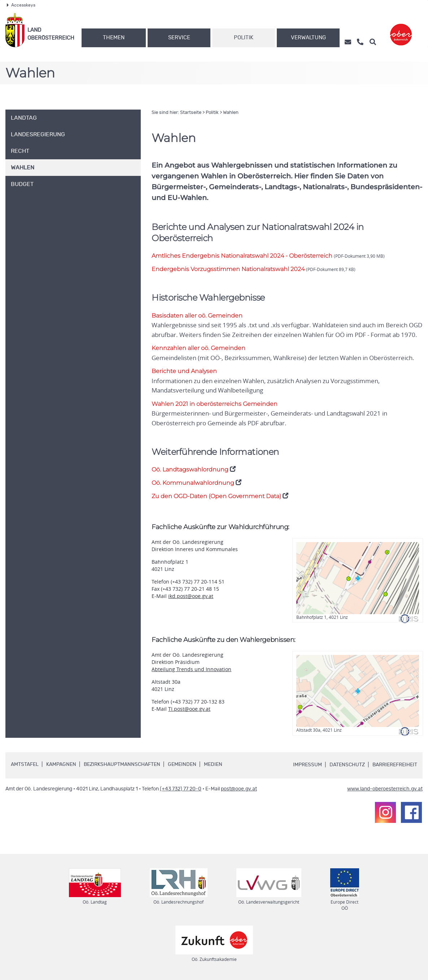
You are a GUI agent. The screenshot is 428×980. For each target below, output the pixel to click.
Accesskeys (21, 5)
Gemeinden (182, 764)
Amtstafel (25, 764)
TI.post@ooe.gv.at (189, 708)
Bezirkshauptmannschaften (122, 764)
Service (179, 38)
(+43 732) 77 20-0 (181, 788)
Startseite (191, 113)
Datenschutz (347, 764)
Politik (244, 38)
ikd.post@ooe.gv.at (191, 595)
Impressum (307, 764)
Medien (213, 764)
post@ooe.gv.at (239, 788)
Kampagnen (61, 764)
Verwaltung (308, 38)
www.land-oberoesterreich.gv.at (385, 788)
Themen (114, 38)
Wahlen (231, 113)
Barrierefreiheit (395, 764)
